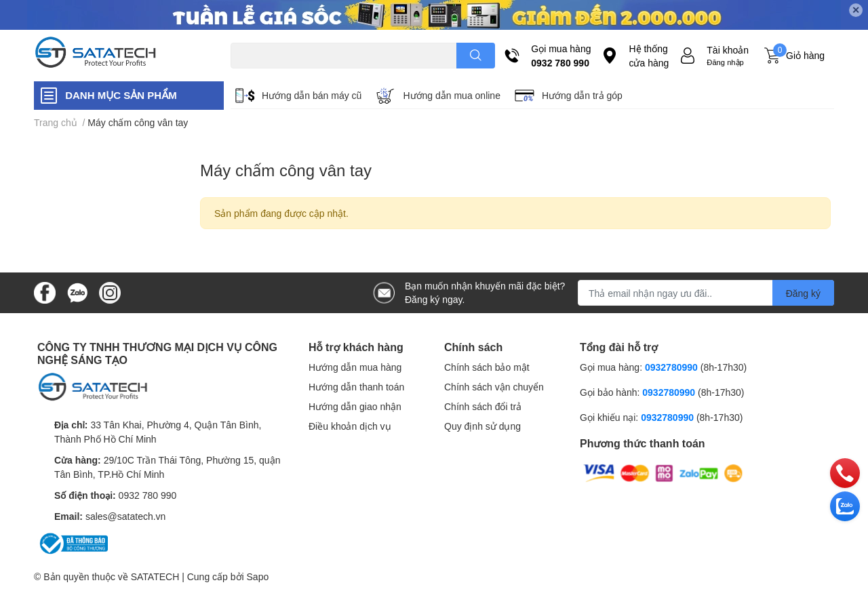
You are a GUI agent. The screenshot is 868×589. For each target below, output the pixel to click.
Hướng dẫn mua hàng (355, 367)
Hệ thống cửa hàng (649, 56)
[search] (476, 56)
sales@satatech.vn (126, 516)
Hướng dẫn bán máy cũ (312, 95)
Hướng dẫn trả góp (582, 95)
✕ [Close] (856, 10)
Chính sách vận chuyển (494, 387)
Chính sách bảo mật (487, 367)
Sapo (258, 576)
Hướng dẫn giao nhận (355, 406)
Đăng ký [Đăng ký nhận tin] (803, 293)
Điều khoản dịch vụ (350, 426)
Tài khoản (728, 50)
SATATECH (155, 576)
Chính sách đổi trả (483, 406)
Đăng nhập (725, 62)
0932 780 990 (560, 63)
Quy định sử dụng (482, 426)
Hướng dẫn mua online (452, 95)
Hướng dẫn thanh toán (356, 387)
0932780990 (671, 367)
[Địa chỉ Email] (706, 293)
